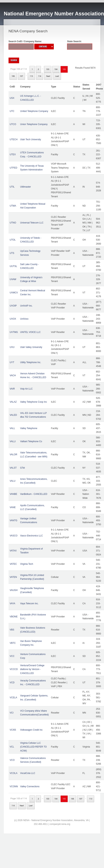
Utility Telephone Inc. (31, 362)
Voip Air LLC (26, 389)
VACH (13, 375)
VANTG (13, 520)
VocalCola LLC (28, 773)
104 (56, 69)
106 (13, 76)
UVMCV (14, 293)
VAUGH (14, 590)
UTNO (13, 223)
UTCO (13, 124)
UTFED (13, 168)
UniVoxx (24, 319)
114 (40, 76)
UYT (12, 362)
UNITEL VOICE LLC (30, 332)
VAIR (12, 389)
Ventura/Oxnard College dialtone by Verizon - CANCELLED (32, 669)
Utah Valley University (31, 347)
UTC (12, 111)
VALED (13, 415)
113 (31, 76)
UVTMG (14, 332)
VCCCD (14, 669)
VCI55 (13, 730)
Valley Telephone (29, 428)
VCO (12, 760)
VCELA (13, 698)
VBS (12, 630)
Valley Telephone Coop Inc (34, 402)
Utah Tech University (30, 139)
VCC (12, 656)
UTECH (14, 139)
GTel (22, 468)
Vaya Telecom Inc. (29, 603)
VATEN (13, 577)
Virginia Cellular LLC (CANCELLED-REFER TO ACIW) (33, 747)
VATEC (13, 564)
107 (22, 76)
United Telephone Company (34, 111)
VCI (12, 713)
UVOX (13, 319)
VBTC (13, 643)
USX (12, 98)
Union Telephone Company (34, 124)
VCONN (14, 786)
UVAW (13, 279)
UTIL (12, 187)
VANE (13, 507)
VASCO (14, 536)
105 (64, 69)
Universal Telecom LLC (32, 223)
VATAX (13, 551)
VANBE (13, 494)
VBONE (14, 617)
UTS (12, 253)
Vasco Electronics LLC (31, 536)
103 (48, 69)
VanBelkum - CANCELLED (34, 494)
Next (48, 76)
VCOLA (14, 773)
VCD (12, 683)
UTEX (13, 154)
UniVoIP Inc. (26, 306)
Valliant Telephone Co (31, 441)
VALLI (13, 441)
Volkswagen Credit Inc (31, 730)
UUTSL (13, 266)
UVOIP (13, 306)
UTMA (13, 206)
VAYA (12, 603)
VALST (13, 468)
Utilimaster (25, 187)
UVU (12, 347)
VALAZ (13, 402)
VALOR (13, 455)
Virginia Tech (27, 564)
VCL (12, 747)
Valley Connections (30, 786)
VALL (12, 428)
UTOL (13, 240)
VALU (13, 481)
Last (57, 76)
